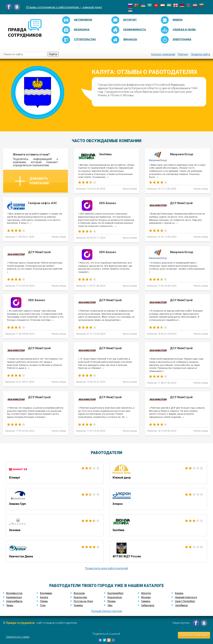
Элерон (158, 499)
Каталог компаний (163, 54)
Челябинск (181, 605)
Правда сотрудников (20, 623)
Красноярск (115, 597)
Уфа (110, 605)
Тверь (10, 605)
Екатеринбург (116, 593)
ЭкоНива (158, 525)
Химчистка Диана (55, 551)
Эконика (55, 525)
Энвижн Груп (55, 499)
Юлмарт (55, 473)
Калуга (44, 597)
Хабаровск (148, 605)
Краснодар (80, 597)
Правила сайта (200, 54)
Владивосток (14, 593)
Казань (179, 593)
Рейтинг (183, 54)
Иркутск (146, 593)
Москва (146, 597)
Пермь (44, 601)
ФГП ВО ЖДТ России (158, 551)
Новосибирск (14, 601)
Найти (53, 54)
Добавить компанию (32, 181)
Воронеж (79, 593)
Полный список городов (107, 611)
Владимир (46, 593)
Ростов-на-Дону (83, 601)
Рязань (112, 601)
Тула (43, 605)
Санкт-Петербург (185, 601)
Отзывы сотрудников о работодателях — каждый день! (64, 7)
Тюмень (78, 605)
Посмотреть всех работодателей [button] (106, 568)
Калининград (14, 597)
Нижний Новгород (186, 597)
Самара (146, 601)
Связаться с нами (18, 637)
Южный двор (158, 473)
